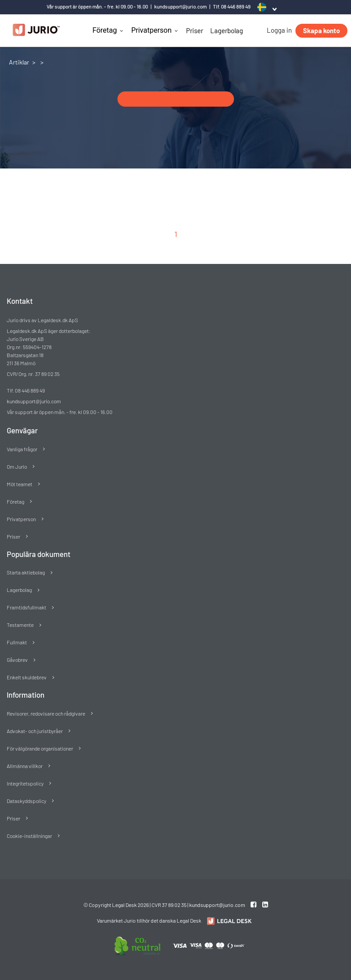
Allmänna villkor (25, 766)
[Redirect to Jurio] (228, 921)
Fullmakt (17, 642)
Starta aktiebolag (26, 572)
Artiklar (19, 62)
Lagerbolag (227, 30)
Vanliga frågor (22, 449)
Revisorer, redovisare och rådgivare (46, 713)
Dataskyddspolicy (26, 801)
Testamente (20, 625)
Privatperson (152, 30)
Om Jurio (17, 466)
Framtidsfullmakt (26, 607)
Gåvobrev (17, 660)
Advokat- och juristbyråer (35, 731)
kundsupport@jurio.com (180, 6)
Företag (104, 30)
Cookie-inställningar (29, 836)
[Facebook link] (254, 904)
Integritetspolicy (25, 783)
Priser (195, 30)
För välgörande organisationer (40, 748)
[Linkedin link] (265, 904)
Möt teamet (19, 484)
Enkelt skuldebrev (27, 677)
